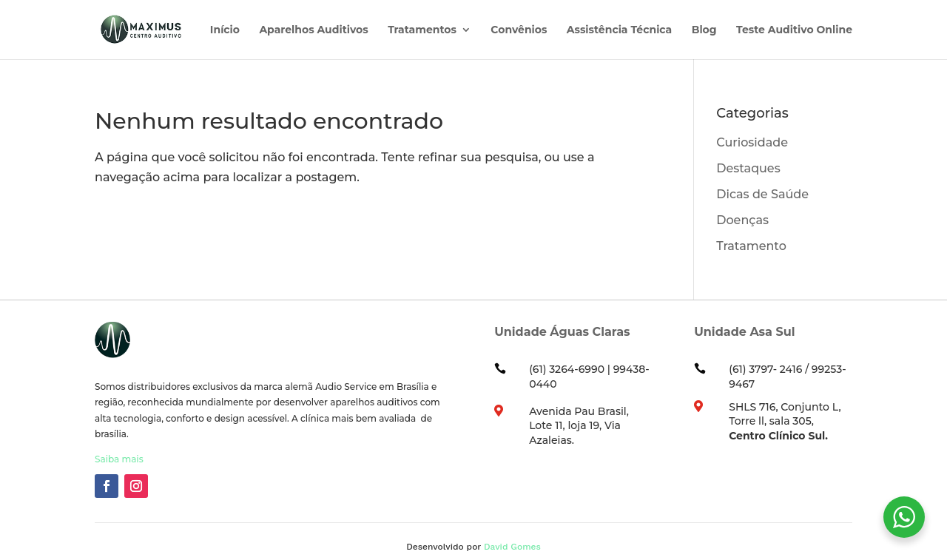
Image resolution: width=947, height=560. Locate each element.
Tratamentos (422, 30)
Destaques (748, 168)
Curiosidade (752, 142)
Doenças (742, 220)
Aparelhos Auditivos (313, 30)
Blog (704, 30)
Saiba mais (119, 459)
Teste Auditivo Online (794, 30)
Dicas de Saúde (762, 194)
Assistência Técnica (619, 30)
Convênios (519, 30)
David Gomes (512, 547)
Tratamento (751, 246)
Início (225, 30)
